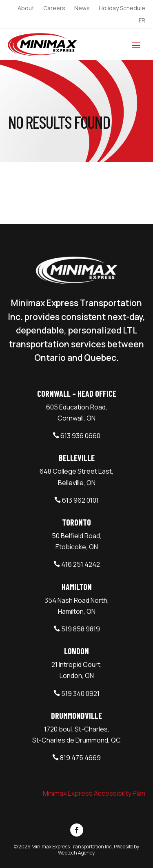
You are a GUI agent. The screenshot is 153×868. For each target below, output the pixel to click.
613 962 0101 (80, 500)
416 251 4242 (81, 564)
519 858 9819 (81, 629)
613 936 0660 (80, 436)
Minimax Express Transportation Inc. (73, 847)
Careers (54, 9)
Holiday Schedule (122, 9)
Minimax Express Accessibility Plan (94, 793)
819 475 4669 (80, 758)
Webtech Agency (76, 853)
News (82, 9)
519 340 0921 (80, 694)
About (26, 9)
